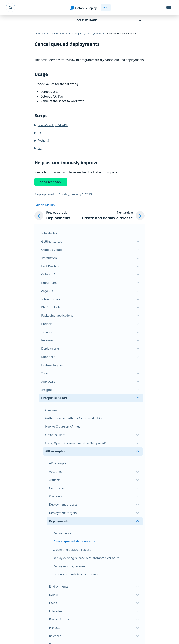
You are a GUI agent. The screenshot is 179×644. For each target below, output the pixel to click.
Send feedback (51, 182)
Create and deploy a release (72, 550)
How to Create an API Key (63, 427)
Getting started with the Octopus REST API (74, 418)
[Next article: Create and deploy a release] (113, 216)
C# (39, 133)
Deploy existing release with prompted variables (86, 558)
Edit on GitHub (45, 205)
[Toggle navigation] (169, 8)
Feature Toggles (52, 365)
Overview (52, 410)
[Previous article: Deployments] (53, 216)
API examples (58, 463)
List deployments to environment (76, 574)
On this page (87, 20)
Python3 (43, 141)
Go (40, 148)
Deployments (62, 533)
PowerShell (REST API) (53, 125)
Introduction (50, 233)
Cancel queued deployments (74, 541)
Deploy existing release (69, 566)
